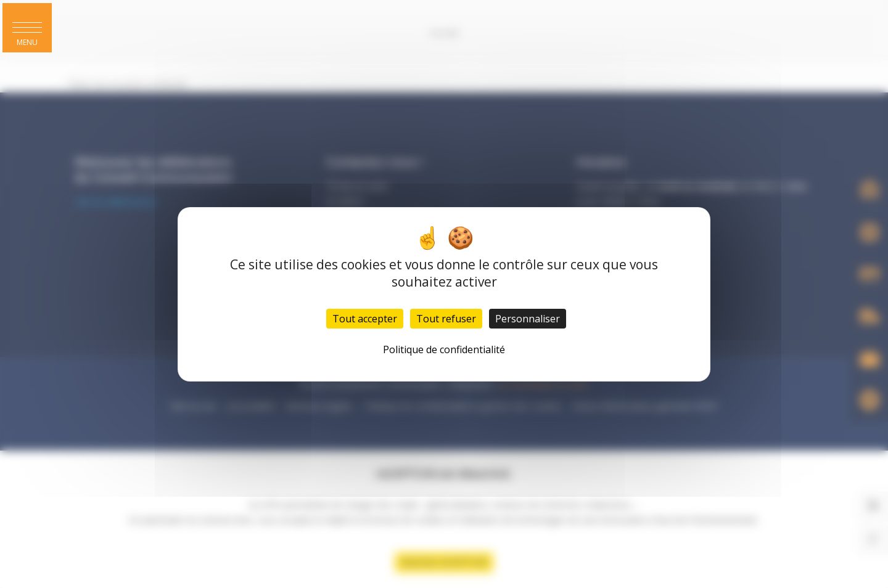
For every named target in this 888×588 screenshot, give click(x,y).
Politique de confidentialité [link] (444, 349)
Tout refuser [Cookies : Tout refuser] (446, 319)
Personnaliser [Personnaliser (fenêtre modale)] (528, 319)
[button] (27, 28)
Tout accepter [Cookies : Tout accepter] (365, 319)
